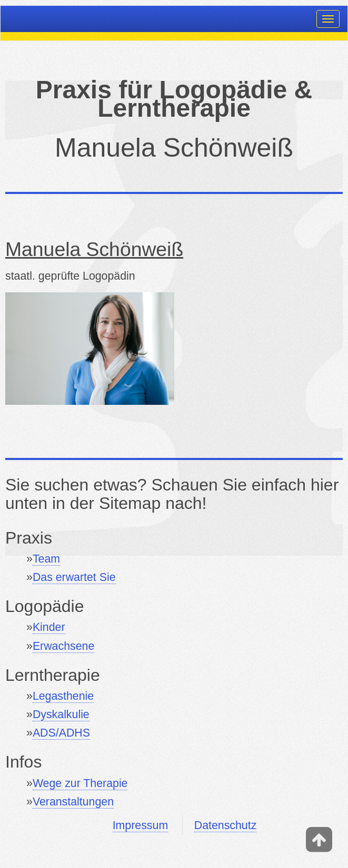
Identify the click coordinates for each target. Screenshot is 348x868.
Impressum (140, 825)
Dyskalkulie (61, 714)
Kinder (49, 627)
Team (46, 559)
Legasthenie (63, 696)
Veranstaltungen (73, 802)
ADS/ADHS (61, 733)
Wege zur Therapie (80, 783)
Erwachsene (63, 646)
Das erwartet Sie (74, 577)
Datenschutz (226, 825)
